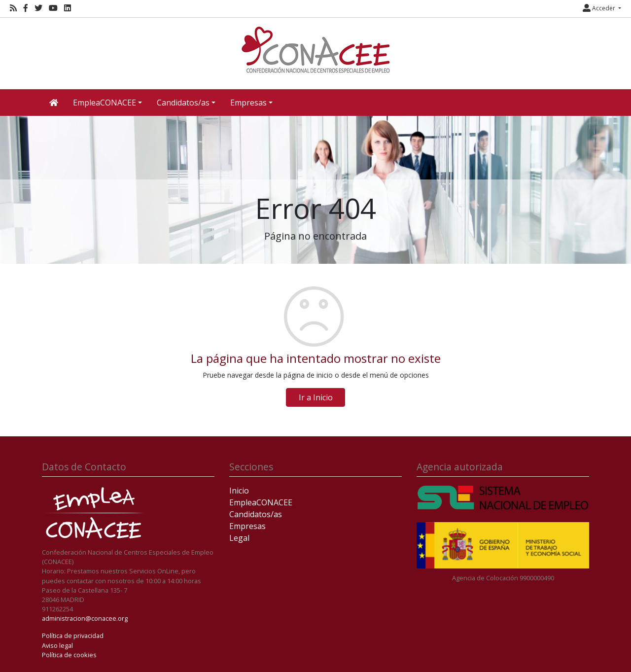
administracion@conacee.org (85, 618)
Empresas (247, 526)
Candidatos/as (256, 514)
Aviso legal (57, 645)
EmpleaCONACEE (261, 502)
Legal (239, 538)
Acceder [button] (600, 8)
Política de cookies (69, 655)
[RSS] (13, 8)
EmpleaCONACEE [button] (105, 103)
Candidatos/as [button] (183, 103)
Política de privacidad (73, 636)
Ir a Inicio (316, 397)
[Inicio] (315, 50)
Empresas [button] (248, 103)
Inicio (239, 491)
